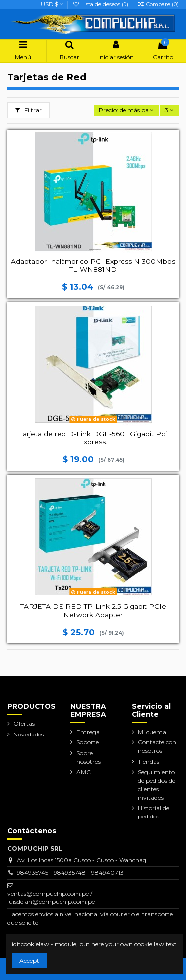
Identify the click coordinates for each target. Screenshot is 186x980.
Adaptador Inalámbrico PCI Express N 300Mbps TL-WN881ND (93, 265)
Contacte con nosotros (157, 746)
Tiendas (149, 762)
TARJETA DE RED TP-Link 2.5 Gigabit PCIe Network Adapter (93, 610)
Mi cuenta (152, 732)
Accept (29, 960)
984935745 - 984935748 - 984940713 (70, 872)
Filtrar (29, 110)
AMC (84, 772)
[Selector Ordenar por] (126, 111)
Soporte (88, 742)
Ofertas (24, 723)
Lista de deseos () (101, 4)
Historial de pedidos (154, 812)
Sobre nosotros (89, 757)
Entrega (88, 732)
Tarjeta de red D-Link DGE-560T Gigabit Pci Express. (93, 438)
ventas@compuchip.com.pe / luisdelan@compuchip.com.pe (51, 898)
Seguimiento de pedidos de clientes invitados (156, 784)
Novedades (29, 734)
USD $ (52, 4)
